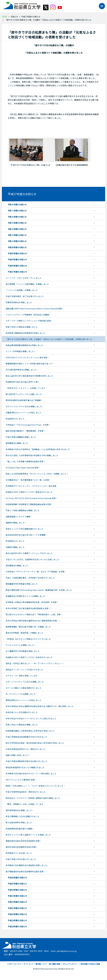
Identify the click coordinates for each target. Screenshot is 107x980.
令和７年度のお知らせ (17, 211)
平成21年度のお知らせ (17, 908)
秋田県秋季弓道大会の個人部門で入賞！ (23, 382)
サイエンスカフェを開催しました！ (21, 645)
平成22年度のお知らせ (17, 902)
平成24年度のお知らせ (17, 890)
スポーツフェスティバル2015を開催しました (25, 682)
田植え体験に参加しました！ (18, 755)
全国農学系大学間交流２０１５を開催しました (25, 596)
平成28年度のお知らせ (17, 266)
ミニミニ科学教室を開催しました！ (21, 351)
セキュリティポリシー (70, 964)
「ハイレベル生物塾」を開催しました (22, 290)
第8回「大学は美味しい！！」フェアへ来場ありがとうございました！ (35, 786)
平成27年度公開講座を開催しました (21, 437)
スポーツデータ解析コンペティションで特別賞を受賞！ (29, 321)
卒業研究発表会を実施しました (19, 302)
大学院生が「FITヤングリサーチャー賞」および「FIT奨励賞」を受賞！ (36, 572)
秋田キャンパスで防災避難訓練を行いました (24, 529)
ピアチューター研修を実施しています (22, 676)
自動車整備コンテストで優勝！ (19, 517)
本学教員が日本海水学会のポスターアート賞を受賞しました (31, 773)
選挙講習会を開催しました (17, 443)
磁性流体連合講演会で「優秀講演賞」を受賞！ (25, 431)
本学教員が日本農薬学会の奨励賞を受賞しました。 (27, 865)
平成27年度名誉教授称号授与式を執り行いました (27, 761)
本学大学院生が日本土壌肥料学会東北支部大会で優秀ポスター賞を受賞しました (40, 706)
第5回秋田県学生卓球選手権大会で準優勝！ (24, 400)
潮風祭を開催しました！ (16, 523)
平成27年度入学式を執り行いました (21, 859)
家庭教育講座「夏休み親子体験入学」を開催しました (28, 627)
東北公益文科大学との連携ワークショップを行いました (29, 553)
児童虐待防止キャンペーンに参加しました (23, 412)
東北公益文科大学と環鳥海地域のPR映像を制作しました (30, 376)
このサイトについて (14, 964)
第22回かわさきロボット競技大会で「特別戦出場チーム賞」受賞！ (34, 614)
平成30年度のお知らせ (17, 253)
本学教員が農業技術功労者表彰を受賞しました (25, 333)
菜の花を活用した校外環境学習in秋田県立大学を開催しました (32, 455)
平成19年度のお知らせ (17, 920)
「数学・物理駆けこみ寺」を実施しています (24, 804)
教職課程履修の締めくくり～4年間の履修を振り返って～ (30, 364)
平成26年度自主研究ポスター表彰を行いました (26, 749)
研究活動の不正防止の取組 (90, 964)
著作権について (41, 964)
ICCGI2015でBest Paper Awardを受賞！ (23, 468)
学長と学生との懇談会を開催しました (22, 327)
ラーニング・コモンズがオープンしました (23, 278)
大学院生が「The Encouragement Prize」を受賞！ (28, 425)
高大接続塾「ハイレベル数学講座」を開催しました (27, 284)
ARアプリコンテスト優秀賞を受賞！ (21, 780)
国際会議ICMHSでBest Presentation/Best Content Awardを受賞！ (35, 309)
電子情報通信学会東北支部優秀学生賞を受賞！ (25, 871)
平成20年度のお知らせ (17, 914)
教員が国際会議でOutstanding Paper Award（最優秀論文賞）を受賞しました (39, 590)
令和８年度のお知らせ (17, 204)
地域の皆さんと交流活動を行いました (22, 712)
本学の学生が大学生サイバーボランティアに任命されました (31, 718)
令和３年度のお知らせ (17, 235)
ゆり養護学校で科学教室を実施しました (23, 651)
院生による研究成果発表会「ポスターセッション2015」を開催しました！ (37, 474)
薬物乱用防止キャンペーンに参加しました (23, 700)
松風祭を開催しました (15, 547)
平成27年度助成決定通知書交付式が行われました (26, 737)
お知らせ (14, 17)
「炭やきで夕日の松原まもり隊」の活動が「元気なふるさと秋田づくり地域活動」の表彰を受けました (49, 339)
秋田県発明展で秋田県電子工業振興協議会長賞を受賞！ (29, 504)
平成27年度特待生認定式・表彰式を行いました (26, 792)
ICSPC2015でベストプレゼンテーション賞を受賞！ (27, 357)
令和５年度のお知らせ (17, 223)
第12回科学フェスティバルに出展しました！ (25, 394)
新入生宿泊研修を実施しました (19, 822)
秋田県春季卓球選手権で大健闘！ (20, 829)
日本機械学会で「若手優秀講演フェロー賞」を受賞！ (28, 480)
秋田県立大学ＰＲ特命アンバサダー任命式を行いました (29, 657)
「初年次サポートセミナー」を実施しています (25, 388)
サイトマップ (29, 964)
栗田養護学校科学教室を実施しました (22, 584)
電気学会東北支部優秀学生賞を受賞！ (22, 847)
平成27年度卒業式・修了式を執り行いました (25, 296)
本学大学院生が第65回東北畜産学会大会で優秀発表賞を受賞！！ (33, 621)
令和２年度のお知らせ (17, 241)
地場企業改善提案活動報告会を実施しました (24, 345)
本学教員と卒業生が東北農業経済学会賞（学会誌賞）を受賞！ (32, 602)
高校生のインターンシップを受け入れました (24, 670)
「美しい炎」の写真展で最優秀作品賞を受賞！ (25, 461)
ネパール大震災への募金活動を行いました (24, 688)
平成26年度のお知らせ (17, 878)
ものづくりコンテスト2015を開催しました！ (25, 406)
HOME (5, 17)
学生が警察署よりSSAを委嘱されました (22, 816)
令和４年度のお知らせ (17, 229)
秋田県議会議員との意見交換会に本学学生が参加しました (30, 731)
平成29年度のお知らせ (17, 259)
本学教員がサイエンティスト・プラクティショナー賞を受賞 (31, 486)
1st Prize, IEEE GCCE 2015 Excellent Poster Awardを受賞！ (32, 498)
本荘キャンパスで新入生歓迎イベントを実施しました (28, 835)
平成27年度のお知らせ (31, 17)
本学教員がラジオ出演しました (19, 853)
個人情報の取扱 (55, 964)
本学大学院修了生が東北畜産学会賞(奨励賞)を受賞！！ (29, 608)
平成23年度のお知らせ (17, 896)
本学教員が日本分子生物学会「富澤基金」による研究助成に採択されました (38, 449)
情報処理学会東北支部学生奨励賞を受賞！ (24, 841)
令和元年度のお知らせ (17, 247)
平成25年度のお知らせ (17, 884)
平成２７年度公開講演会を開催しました (23, 510)
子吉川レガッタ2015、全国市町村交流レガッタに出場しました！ (33, 559)
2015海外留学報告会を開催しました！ (22, 370)
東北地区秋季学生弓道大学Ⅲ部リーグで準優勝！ (26, 535)
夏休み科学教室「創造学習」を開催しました (24, 633)
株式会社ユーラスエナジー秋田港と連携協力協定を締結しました (33, 798)
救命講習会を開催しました (17, 565)
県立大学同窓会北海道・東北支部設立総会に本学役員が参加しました (35, 743)
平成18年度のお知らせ (17, 926)
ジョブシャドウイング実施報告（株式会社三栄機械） (28, 315)
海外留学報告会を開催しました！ (20, 810)
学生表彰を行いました (15, 419)
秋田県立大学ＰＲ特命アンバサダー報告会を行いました (29, 492)
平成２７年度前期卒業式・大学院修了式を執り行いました (30, 578)
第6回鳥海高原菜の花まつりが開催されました (25, 767)
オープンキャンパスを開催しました (21, 694)
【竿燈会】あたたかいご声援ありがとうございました (28, 639)
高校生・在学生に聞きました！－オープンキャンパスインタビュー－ (35, 663)
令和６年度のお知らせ (17, 217)
